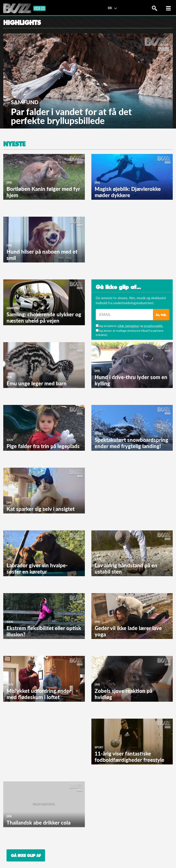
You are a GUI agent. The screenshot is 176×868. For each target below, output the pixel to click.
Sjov (10, 440)
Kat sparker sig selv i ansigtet (41, 509)
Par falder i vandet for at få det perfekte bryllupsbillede (71, 116)
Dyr (9, 183)
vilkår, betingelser (128, 326)
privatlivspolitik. (153, 326)
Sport (99, 434)
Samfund (25, 102)
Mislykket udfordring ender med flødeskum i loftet (39, 694)
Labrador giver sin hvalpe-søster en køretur (37, 568)
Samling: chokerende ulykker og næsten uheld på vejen (44, 317)
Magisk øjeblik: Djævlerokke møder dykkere (128, 192)
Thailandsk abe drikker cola (39, 823)
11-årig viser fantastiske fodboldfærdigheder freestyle (129, 757)
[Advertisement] (124, 244)
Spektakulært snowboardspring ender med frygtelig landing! (131, 443)
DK (112, 8)
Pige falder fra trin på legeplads (43, 446)
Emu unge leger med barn (37, 383)
